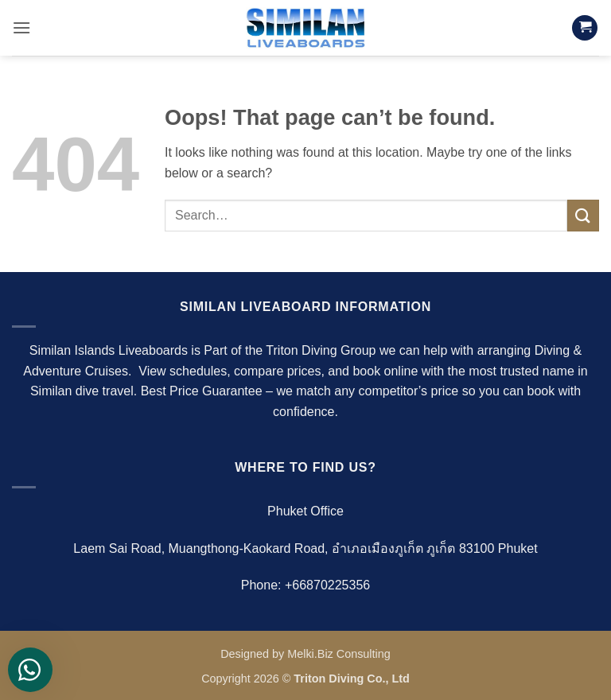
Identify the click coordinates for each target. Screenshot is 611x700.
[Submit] (583, 215)
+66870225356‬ (327, 585)
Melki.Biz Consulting (339, 654)
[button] (21, 27)
